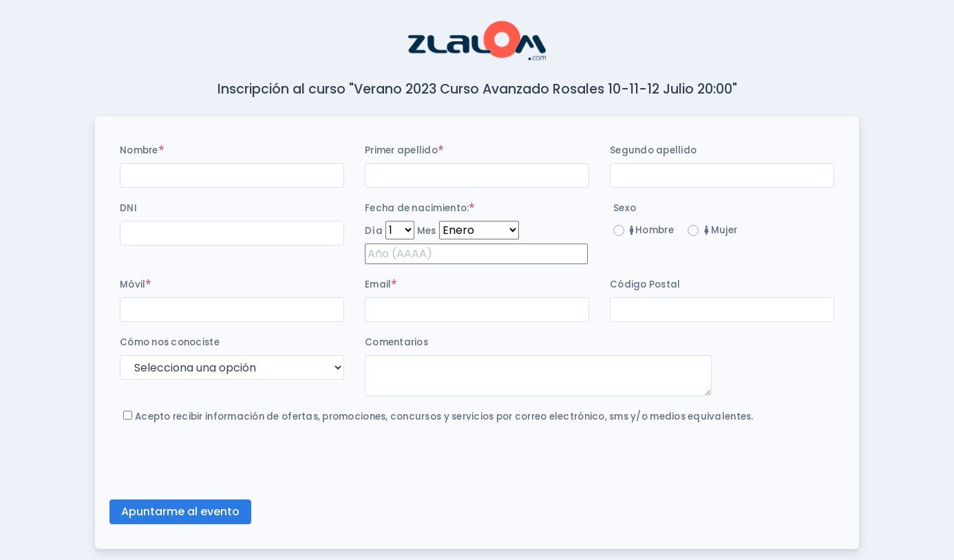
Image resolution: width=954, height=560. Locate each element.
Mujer (721, 230)
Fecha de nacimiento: (417, 208)
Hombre (652, 230)
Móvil (132, 284)
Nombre (139, 150)
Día (374, 231)
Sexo (625, 208)
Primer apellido (401, 150)
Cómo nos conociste (170, 342)
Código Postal (645, 284)
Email (378, 284)
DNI (128, 208)
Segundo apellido (653, 150)
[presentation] (224, 462)
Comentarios (396, 342)
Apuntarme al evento (180, 511)
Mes (427, 231)
